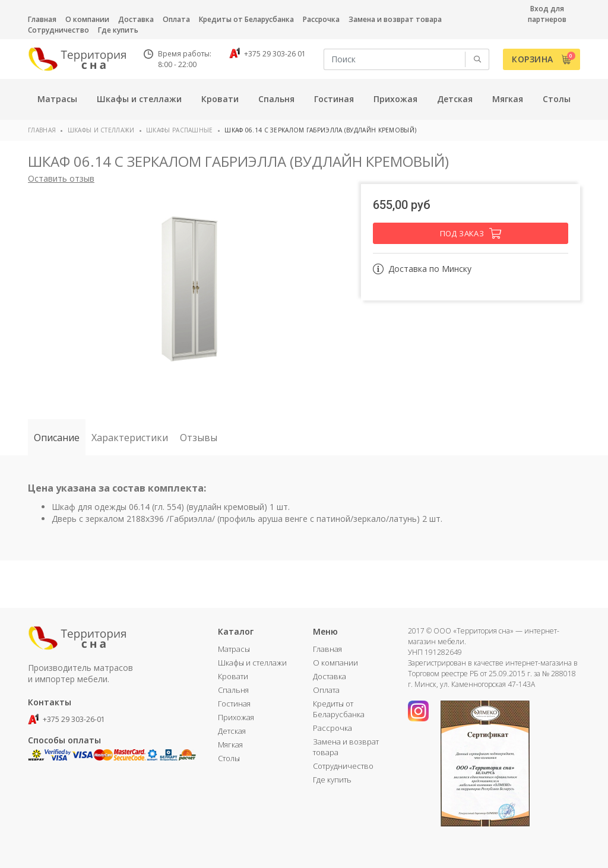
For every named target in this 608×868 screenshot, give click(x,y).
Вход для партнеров (547, 14)
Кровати (233, 676)
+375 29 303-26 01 (267, 54)
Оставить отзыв (61, 178)
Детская (232, 731)
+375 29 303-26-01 (66, 719)
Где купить (118, 30)
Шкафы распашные (180, 130)
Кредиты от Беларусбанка (246, 19)
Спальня (233, 690)
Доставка (136, 19)
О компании (87, 19)
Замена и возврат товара (395, 19)
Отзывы (199, 438)
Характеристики (130, 438)
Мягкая (230, 745)
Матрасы (234, 649)
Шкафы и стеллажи (101, 130)
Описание (57, 438)
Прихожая (236, 717)
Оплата (176, 19)
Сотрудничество (58, 30)
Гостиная (234, 704)
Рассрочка (321, 19)
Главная (42, 19)
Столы (229, 758)
